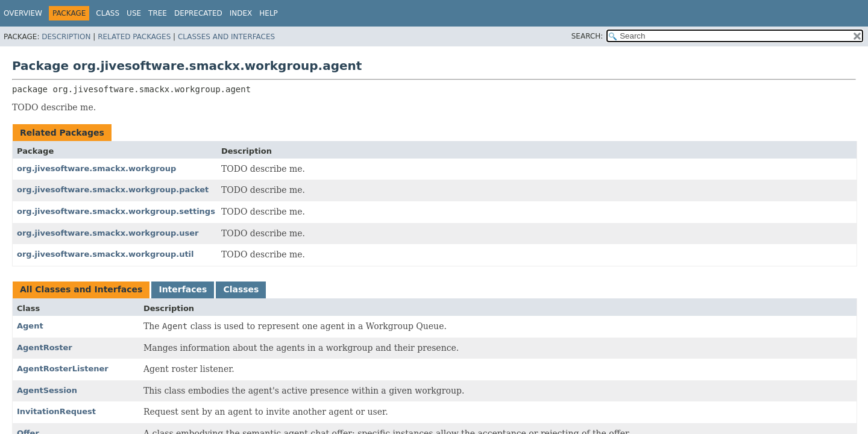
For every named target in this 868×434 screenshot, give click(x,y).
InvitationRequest (56, 411)
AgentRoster (45, 348)
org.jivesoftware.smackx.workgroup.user (108, 233)
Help (269, 13)
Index (241, 13)
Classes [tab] (241, 289)
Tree (158, 13)
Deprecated (198, 13)
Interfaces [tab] (183, 289)
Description (66, 37)
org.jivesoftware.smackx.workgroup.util (105, 254)
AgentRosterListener (63, 369)
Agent (30, 326)
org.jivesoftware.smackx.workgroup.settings (116, 211)
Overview (23, 13)
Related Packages (134, 37)
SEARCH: (587, 36)
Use (134, 13)
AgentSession (47, 390)
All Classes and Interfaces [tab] (81, 289)
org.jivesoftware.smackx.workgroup (96, 168)
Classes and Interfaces (226, 37)
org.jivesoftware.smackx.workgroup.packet (113, 190)
